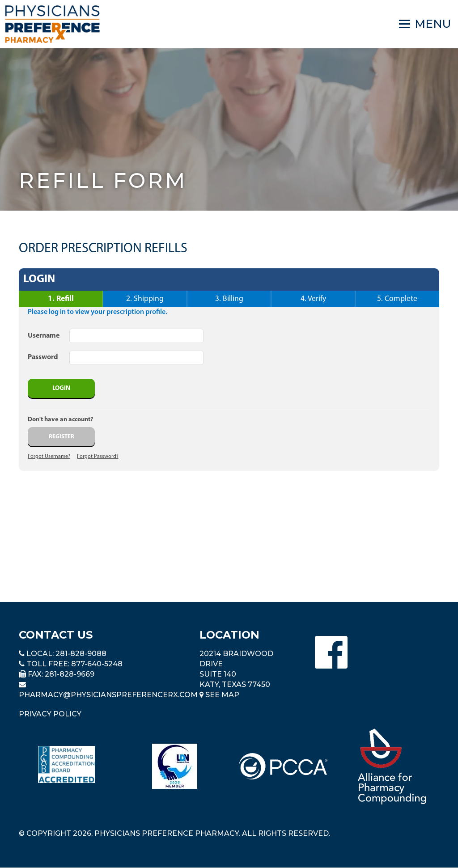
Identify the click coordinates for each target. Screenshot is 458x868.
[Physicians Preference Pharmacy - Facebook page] (331, 652)
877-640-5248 (97, 664)
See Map (219, 695)
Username (44, 336)
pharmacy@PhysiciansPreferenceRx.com (108, 695)
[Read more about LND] (175, 766)
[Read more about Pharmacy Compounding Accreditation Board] (66, 765)
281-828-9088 (81, 654)
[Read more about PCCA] (283, 766)
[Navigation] (425, 24)
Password (43, 357)
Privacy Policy (50, 714)
